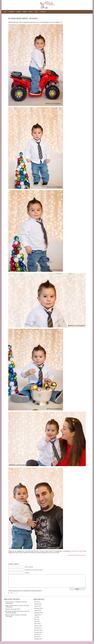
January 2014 (38, 631)
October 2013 (38, 637)
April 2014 (37, 624)
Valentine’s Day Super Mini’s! (13, 612)
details (25, 12)
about (36, 12)
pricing (31, 12)
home (5, 12)
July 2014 (37, 620)
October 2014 (38, 613)
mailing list (43, 12)
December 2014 (38, 611)
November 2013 (38, 635)
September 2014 (38, 615)
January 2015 (38, 609)
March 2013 (37, 639)
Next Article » (82, 555)
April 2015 (37, 605)
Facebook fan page (76, 551)
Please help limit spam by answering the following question (25, 593)
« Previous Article (72, 555)
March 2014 (37, 626)
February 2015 (38, 607)
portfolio (19, 12)
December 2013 (38, 633)
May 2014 (37, 622)
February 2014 (38, 629)
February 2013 (38, 642)
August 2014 (38, 618)
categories (12, 12)
